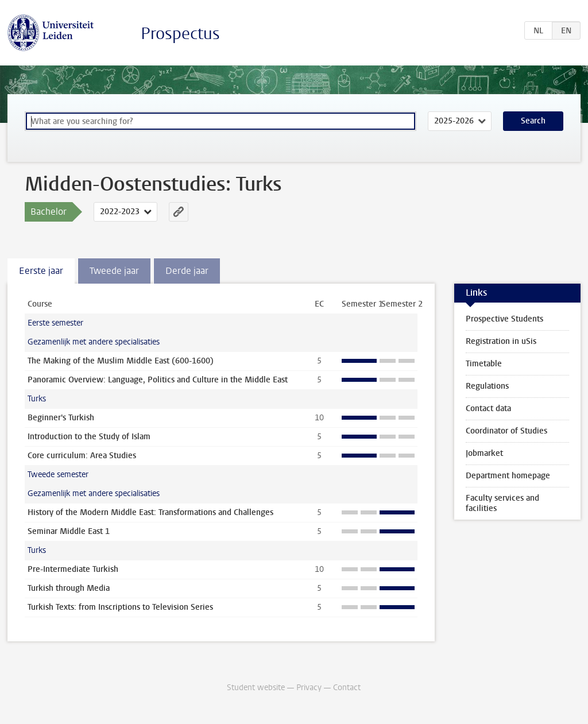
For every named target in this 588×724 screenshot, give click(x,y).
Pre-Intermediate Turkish (73, 569)
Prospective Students (504, 319)
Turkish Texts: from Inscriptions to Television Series (120, 607)
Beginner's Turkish (61, 418)
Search (533, 121)
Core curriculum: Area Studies (82, 456)
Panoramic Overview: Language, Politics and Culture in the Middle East (158, 380)
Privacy (309, 688)
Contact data (488, 409)
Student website (256, 688)
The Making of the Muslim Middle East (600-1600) (121, 361)
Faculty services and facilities (502, 503)
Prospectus (180, 34)
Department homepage (508, 476)
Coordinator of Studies (506, 431)
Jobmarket (484, 453)
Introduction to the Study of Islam (89, 437)
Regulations (487, 386)
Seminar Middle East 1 (69, 531)
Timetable (484, 364)
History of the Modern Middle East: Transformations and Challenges (150, 512)
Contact (347, 688)
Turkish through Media (69, 588)
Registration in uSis (501, 341)
